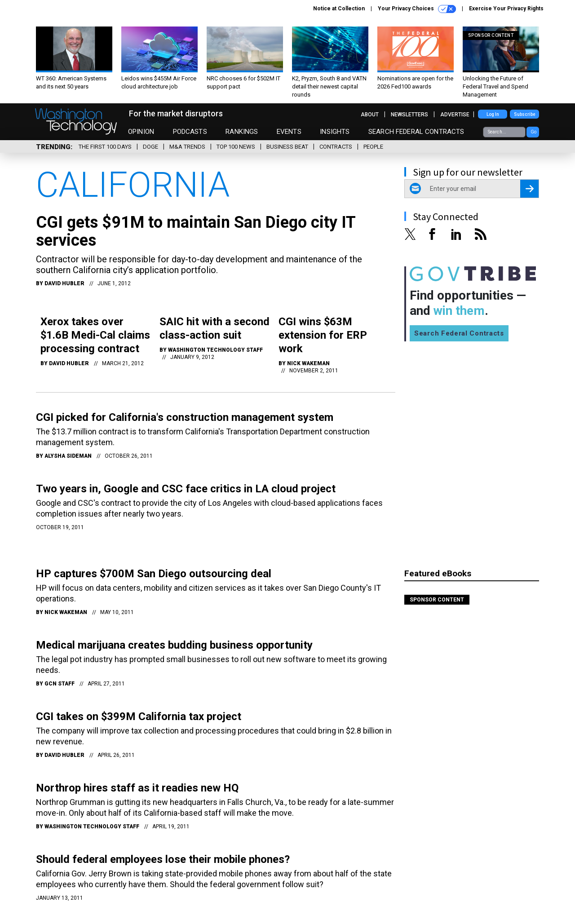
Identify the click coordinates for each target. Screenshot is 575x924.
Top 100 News (236, 147)
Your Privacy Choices (417, 9)
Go (533, 132)
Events (289, 132)
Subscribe (525, 114)
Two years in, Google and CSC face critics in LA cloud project (186, 489)
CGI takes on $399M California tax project (139, 716)
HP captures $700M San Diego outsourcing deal (154, 574)
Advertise (455, 115)
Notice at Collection (339, 9)
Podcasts (190, 132)
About (370, 115)
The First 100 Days (105, 147)
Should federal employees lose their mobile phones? (163, 859)
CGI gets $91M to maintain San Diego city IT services (196, 231)
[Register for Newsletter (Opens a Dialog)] (529, 189)
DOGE (150, 147)
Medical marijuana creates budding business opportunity (174, 645)
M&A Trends (187, 147)
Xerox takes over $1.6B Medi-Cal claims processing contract (95, 335)
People (373, 147)
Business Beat (287, 147)
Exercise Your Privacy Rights (506, 9)
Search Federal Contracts (416, 132)
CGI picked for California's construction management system (185, 417)
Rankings (242, 132)
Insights (335, 132)
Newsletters (409, 115)
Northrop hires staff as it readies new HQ (137, 788)
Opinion (141, 132)
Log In (493, 114)
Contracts (336, 147)
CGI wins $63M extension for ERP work (323, 335)
